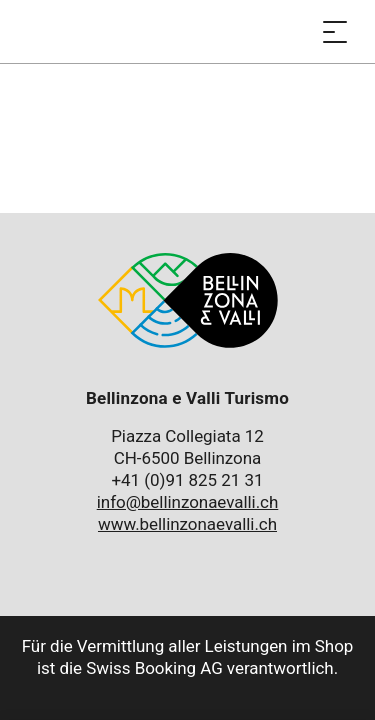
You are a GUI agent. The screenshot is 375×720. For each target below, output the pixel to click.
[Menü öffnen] (335, 31)
